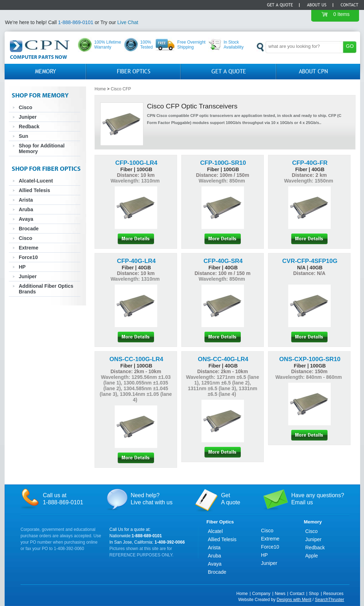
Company (261, 594)
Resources (333, 594)
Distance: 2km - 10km (136, 371)
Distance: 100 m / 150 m (223, 273)
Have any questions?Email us (317, 499)
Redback (29, 127)
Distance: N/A (309, 273)
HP (22, 267)
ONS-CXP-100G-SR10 (310, 359)
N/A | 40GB (310, 268)
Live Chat (128, 22)
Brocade (29, 229)
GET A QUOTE (229, 71)
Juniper (28, 117)
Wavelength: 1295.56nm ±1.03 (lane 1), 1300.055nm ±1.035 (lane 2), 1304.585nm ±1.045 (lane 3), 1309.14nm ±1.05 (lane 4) (136, 388)
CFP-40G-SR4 (223, 261)
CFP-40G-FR (310, 163)
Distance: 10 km (136, 175)
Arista (26, 200)
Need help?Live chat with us (152, 499)
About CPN (313, 71)
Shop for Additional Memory (42, 148)
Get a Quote (280, 5)
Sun (23, 136)
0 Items (341, 14)
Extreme (29, 248)
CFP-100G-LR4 (136, 163)
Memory (45, 71)
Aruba (26, 209)
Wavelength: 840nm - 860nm (309, 377)
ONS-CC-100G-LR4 (136, 359)
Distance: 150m (309, 371)
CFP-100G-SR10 (223, 163)
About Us (317, 5)
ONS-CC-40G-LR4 (223, 359)
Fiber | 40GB (310, 169)
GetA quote (231, 499)
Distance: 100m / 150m (222, 175)
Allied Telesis (34, 190)
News (280, 594)
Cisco (25, 107)
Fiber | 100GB (136, 169)
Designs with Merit (294, 600)
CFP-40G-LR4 (136, 261)
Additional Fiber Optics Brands (46, 289)
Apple (312, 556)
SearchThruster (329, 600)
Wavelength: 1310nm (136, 181)
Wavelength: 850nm (223, 181)
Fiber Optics (134, 71)
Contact (349, 5)
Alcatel (215, 531)
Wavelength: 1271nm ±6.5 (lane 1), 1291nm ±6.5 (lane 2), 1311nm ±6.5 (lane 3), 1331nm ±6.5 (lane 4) (222, 386)
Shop (314, 594)
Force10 (28, 257)
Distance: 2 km (309, 175)
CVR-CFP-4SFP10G (310, 261)
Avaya (26, 219)
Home (100, 89)
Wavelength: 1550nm (309, 181)
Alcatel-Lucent (36, 181)
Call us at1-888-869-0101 (63, 499)
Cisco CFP (121, 89)
